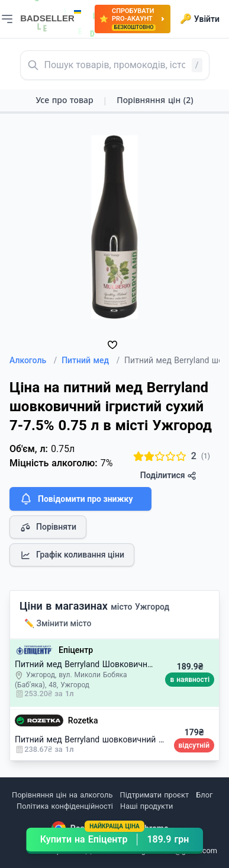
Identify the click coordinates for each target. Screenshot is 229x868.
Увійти (200, 19)
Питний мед (91, 360)
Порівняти (48, 527)
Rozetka (83, 720)
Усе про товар (64, 100)
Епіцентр (76, 650)
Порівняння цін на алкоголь (62, 795)
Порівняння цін (155, 100)
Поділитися (168, 475)
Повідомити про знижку (76, 499)
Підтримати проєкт (154, 795)
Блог (204, 795)
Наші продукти (146, 806)
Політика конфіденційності (65, 806)
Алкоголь (33, 360)
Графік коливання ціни (72, 555)
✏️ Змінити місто (58, 623)
